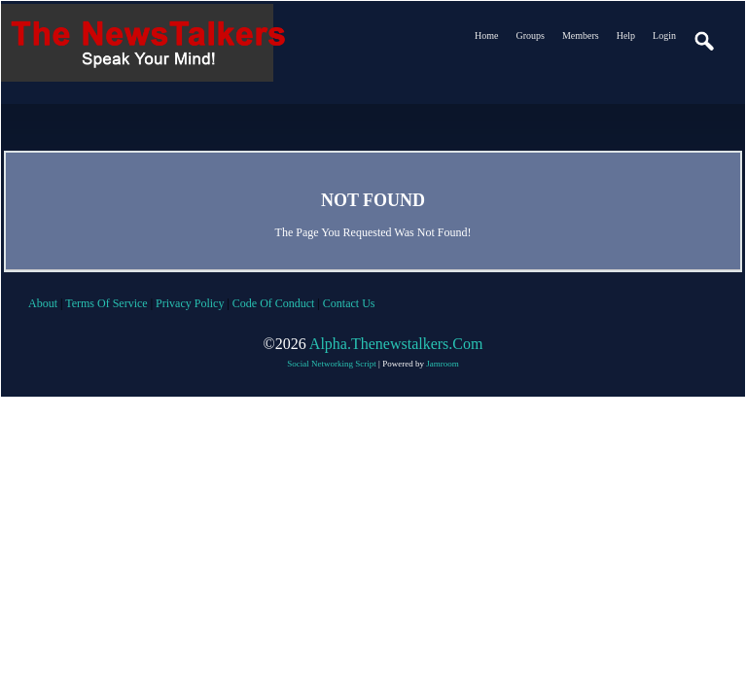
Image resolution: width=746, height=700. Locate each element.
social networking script (332, 364)
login (664, 35)
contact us (349, 303)
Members (581, 35)
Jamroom (443, 364)
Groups (530, 35)
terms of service (106, 303)
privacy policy (190, 303)
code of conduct (274, 303)
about (43, 303)
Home (486, 35)
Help (626, 35)
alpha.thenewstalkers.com (396, 344)
